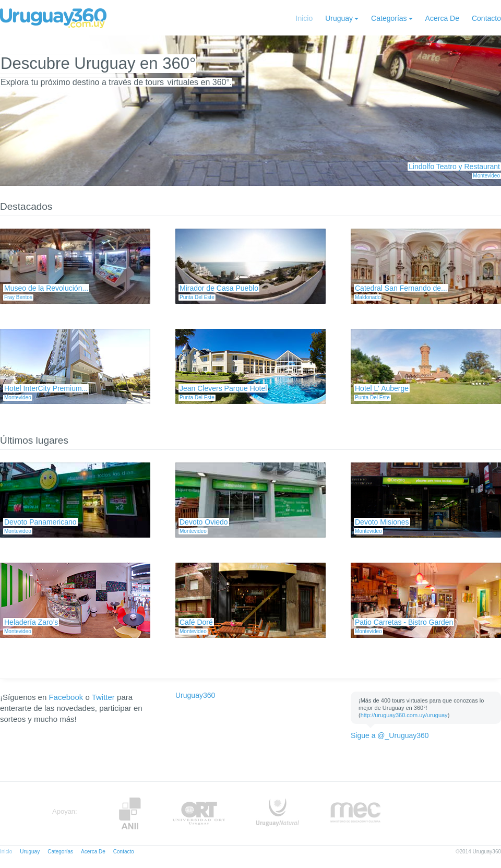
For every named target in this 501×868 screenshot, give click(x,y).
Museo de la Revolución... (46, 288)
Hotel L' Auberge (382, 388)
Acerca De (442, 18)
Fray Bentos (18, 297)
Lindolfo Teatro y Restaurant (454, 167)
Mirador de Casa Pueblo (219, 288)
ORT (199, 813)
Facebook (66, 697)
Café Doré (196, 622)
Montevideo (486, 176)
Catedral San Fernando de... (401, 288)
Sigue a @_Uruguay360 (390, 735)
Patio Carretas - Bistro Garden (404, 622)
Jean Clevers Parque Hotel (223, 388)
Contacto (486, 18)
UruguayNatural (278, 813)
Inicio (305, 18)
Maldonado (368, 297)
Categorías (389, 18)
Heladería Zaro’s (31, 622)
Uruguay (339, 18)
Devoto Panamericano (40, 522)
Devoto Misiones (382, 522)
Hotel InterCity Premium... (46, 388)
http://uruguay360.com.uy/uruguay (404, 715)
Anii (130, 813)
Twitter (103, 697)
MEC (356, 813)
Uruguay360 (195, 695)
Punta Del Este (197, 297)
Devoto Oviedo (204, 522)
